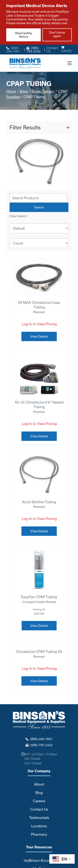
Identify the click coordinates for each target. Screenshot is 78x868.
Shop (24, 91)
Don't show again (57, 34)
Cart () (66, 49)
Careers (39, 801)
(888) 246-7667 (13, 50)
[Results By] (39, 243)
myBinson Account (39, 860)
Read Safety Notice (24, 35)
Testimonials (39, 818)
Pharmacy (39, 834)
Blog (39, 793)
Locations (39, 826)
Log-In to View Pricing (39, 324)
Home (11, 91)
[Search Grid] (38, 198)
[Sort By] (39, 228)
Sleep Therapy (43, 91)
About (39, 784)
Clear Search (18, 216)
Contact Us (52, 50)
